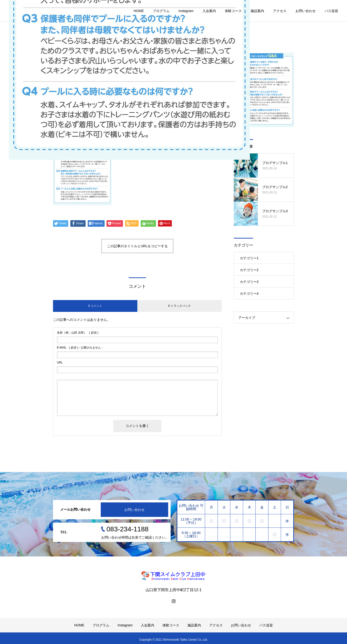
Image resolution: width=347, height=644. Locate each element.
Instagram (186, 11)
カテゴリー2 (249, 270)
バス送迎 (331, 11)
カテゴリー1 (249, 258)
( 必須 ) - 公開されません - (80, 348)
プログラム (161, 11)
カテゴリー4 (249, 294)
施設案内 (257, 11)
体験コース (233, 11)
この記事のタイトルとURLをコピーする (137, 246)
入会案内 (209, 11)
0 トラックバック (180, 306)
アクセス (280, 11)
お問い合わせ (306, 11)
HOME (139, 11)
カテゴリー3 (249, 282)
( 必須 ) (78, 333)
